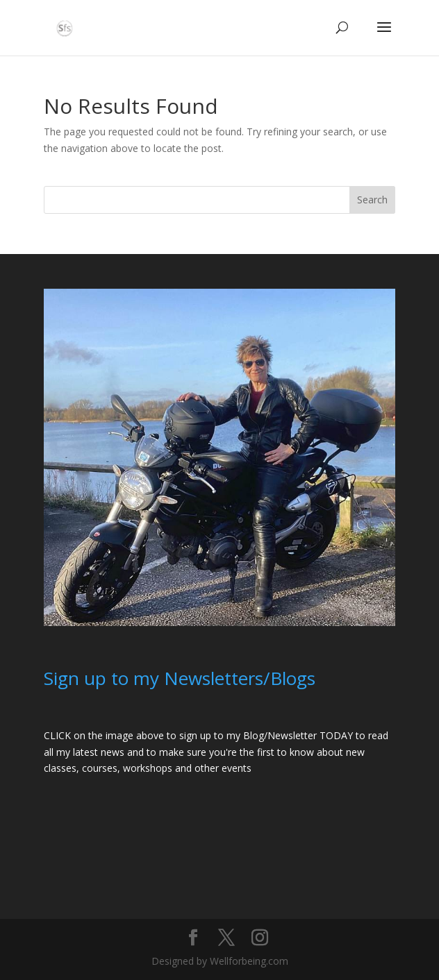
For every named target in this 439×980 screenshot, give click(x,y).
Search (372, 200)
